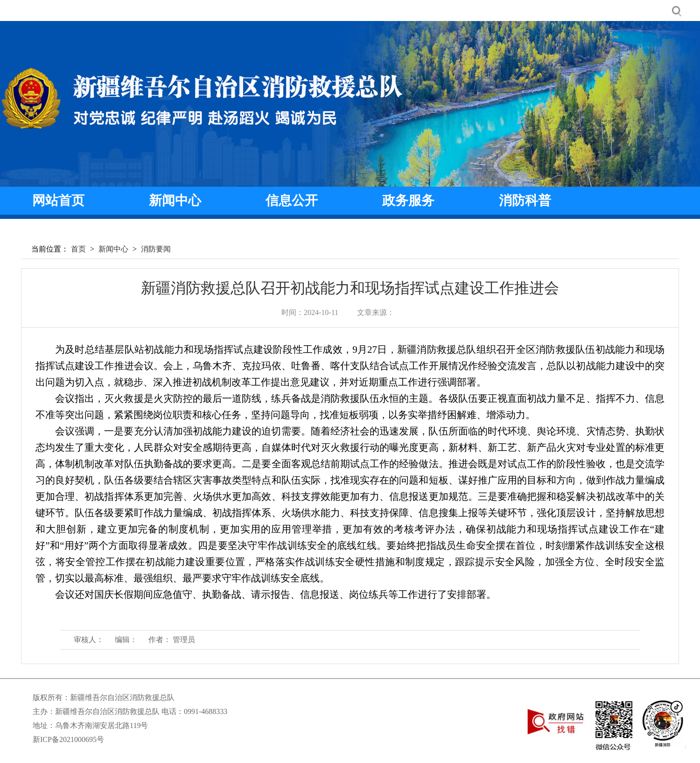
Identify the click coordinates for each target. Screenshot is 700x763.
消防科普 (525, 200)
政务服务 (408, 200)
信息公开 (292, 200)
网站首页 (58, 200)
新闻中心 (175, 200)
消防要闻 (156, 249)
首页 (78, 249)
